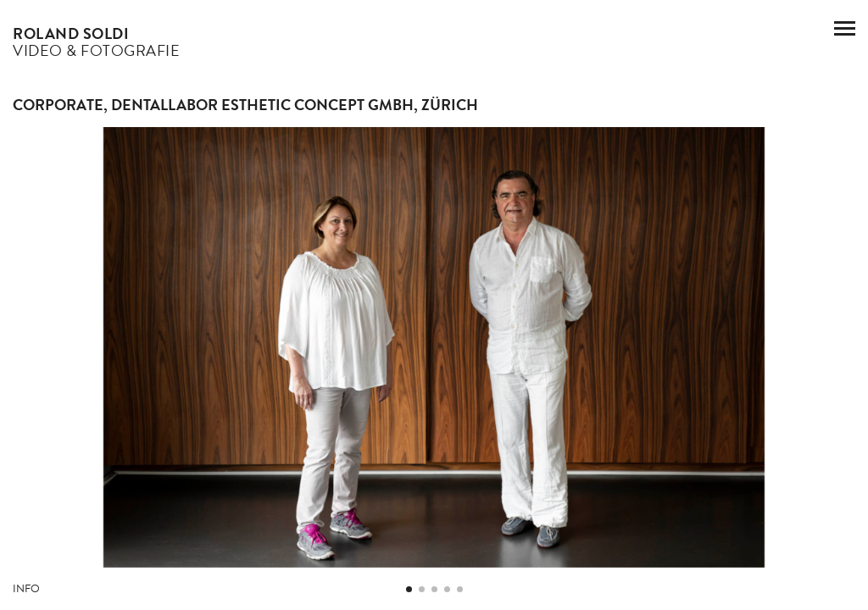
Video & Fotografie (96, 42)
